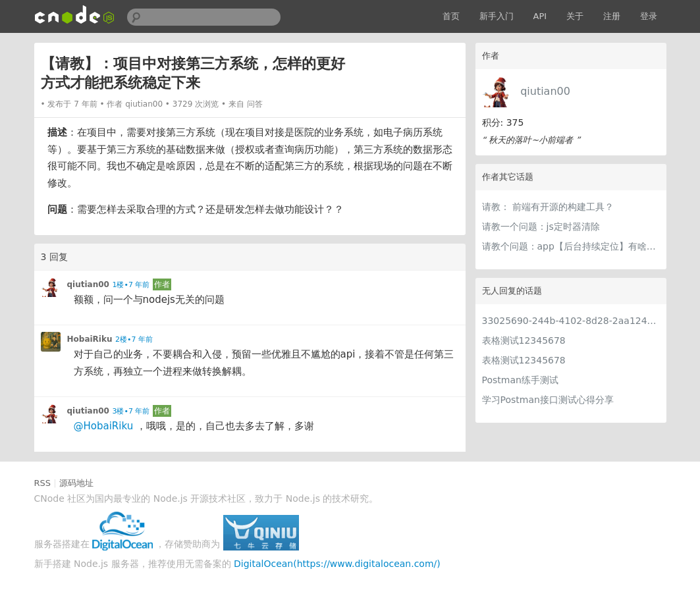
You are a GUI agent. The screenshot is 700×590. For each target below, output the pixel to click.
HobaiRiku (90, 339)
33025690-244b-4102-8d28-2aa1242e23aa (571, 321)
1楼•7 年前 (131, 285)
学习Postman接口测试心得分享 (548, 400)
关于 (575, 16)
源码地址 (76, 483)
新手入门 (497, 16)
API (540, 16)
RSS (43, 483)
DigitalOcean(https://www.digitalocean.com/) (337, 564)
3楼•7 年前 (131, 411)
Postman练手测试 (520, 380)
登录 (649, 16)
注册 (612, 16)
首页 (451, 16)
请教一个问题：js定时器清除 (541, 227)
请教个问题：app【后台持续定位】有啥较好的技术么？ (571, 246)
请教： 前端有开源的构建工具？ (548, 207)
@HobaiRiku (104, 426)
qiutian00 (545, 91)
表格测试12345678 (524, 340)
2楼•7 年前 (134, 339)
